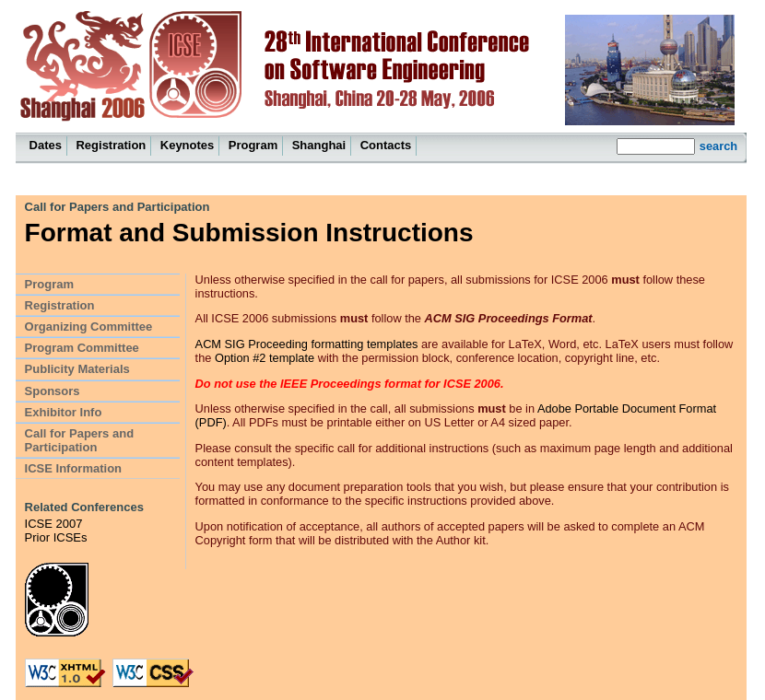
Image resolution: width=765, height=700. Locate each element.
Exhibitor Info (64, 412)
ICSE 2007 (54, 524)
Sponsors (53, 391)
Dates (46, 145)
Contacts (386, 145)
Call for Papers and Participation (118, 207)
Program (253, 145)
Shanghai (319, 145)
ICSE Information (73, 468)
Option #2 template (265, 358)
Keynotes (188, 145)
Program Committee (82, 348)
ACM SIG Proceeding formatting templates (307, 344)
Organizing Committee (89, 327)
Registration (111, 145)
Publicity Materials (77, 369)
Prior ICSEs (56, 537)
